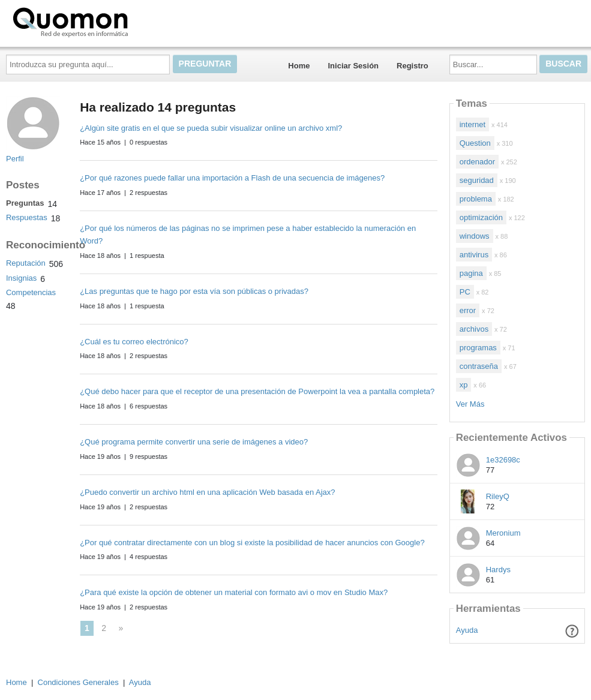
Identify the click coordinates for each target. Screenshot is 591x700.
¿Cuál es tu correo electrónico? (134, 342)
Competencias (31, 292)
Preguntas (25, 203)
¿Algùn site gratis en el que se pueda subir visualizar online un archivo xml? (211, 128)
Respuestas (27, 217)
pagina (471, 273)
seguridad (477, 180)
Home (299, 66)
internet (472, 124)
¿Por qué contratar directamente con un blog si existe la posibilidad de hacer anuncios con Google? (252, 543)
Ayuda (467, 630)
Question (475, 143)
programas (478, 348)
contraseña (479, 366)
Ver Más (470, 404)
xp (464, 385)
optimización (481, 217)
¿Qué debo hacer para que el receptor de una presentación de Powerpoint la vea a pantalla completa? (257, 391)
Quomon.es (109, 21)
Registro (412, 66)
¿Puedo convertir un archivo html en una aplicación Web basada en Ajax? (207, 492)
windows (475, 236)
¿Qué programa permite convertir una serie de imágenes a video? (194, 442)
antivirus (474, 255)
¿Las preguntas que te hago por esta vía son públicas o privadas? (194, 291)
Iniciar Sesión (353, 66)
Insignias (21, 278)
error (468, 310)
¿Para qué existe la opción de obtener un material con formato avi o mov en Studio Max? (234, 592)
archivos (474, 329)
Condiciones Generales (78, 682)
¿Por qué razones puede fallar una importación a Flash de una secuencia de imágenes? (232, 178)
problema (476, 199)
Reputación (26, 263)
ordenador (477, 162)
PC (465, 292)
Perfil (15, 159)
